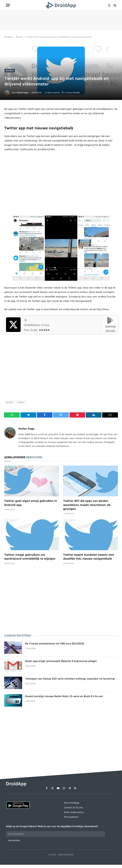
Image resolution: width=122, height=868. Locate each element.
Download (110, 326)
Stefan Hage (22, 93)
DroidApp (8, 37)
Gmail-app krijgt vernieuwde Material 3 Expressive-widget (61, 661)
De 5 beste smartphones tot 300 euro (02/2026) (55, 644)
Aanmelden (14, 840)
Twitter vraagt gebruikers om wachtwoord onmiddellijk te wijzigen (30, 557)
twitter (9, 402)
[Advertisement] (61, 20)
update (21, 402)
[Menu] (8, 5)
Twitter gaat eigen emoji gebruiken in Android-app (31, 503)
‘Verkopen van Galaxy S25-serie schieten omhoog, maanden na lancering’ (70, 679)
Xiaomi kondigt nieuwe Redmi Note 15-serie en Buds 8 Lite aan (64, 696)
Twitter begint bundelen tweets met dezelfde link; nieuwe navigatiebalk (89, 557)
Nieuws (19, 37)
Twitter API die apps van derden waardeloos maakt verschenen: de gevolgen (87, 505)
